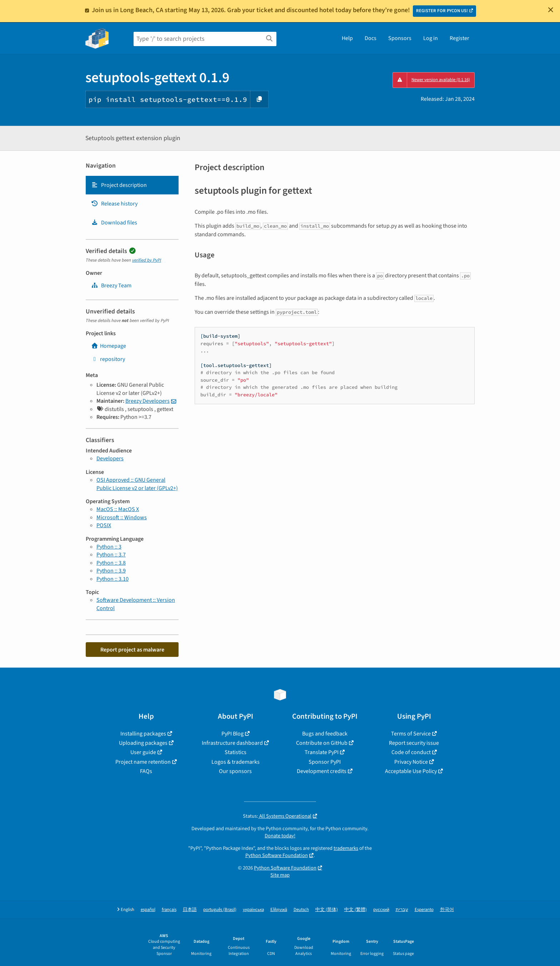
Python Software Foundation (277, 855)
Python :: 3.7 (111, 555)
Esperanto (424, 910)
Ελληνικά (279, 910)
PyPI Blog (232, 734)
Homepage (109, 346)
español (148, 910)
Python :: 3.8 (111, 563)
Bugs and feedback (325, 734)
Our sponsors (235, 771)
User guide (143, 752)
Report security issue (414, 743)
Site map (280, 875)
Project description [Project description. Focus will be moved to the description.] (119, 185)
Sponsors (400, 38)
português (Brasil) (220, 910)
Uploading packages (143, 743)
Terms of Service (411, 734)
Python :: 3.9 (111, 571)
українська (253, 910)
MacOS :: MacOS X (118, 509)
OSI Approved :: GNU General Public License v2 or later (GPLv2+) (137, 484)
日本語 (190, 910)
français (169, 910)
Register (459, 38)
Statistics (236, 752)
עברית (402, 910)
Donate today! (280, 836)
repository (108, 359)
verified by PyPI (147, 260)
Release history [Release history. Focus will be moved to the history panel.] (114, 204)
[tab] (132, 185)
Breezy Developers (147, 401)
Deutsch (301, 910)
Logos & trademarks (236, 762)
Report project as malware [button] (132, 650)
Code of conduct (411, 752)
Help (347, 38)
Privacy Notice (411, 762)
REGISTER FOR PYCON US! (442, 11)
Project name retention (143, 762)
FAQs (146, 771)
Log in (431, 38)
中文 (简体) (327, 910)
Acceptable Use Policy (411, 771)
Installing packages (143, 734)
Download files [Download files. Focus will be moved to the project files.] (114, 223)
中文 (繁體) (356, 910)
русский (381, 910)
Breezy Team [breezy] (111, 286)
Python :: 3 (109, 547)
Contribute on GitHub (322, 743)
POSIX (104, 525)
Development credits (322, 771)
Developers (110, 459)
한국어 (447, 910)
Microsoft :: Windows (122, 517)
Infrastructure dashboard (232, 743)
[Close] (551, 10)
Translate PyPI (322, 752)
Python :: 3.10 (112, 579)
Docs (371, 38)
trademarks (346, 848)
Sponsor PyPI (325, 762)
